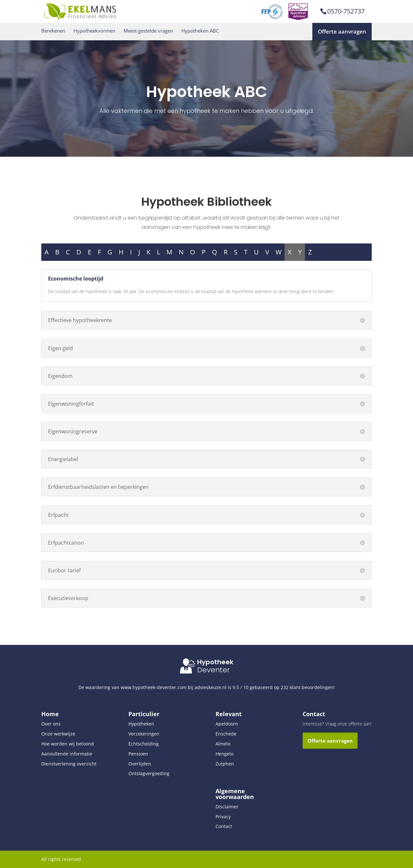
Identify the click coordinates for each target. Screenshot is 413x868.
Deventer (213, 670)
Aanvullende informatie (67, 754)
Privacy (223, 817)
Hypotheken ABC (200, 31)
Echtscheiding (144, 744)
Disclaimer (227, 807)
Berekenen (53, 31)
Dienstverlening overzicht (69, 764)
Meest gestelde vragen (148, 31)
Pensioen (138, 754)
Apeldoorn (227, 724)
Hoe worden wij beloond (68, 744)
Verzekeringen (144, 734)
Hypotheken (141, 724)
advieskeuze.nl (211, 687)
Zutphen (225, 764)
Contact (224, 826)
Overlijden (140, 764)
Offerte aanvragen (342, 31)
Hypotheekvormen (94, 31)
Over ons (51, 724)
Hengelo (224, 754)
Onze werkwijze (58, 734)
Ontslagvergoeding (149, 773)
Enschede (226, 734)
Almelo (223, 744)
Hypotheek (215, 662)
